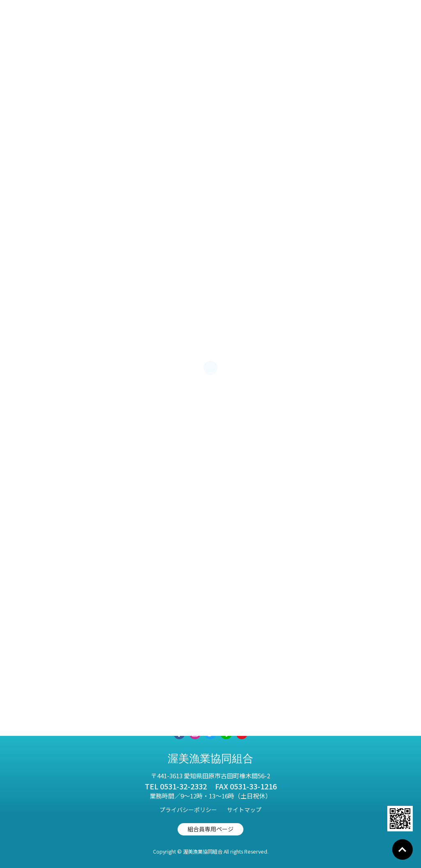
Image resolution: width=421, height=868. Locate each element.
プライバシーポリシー (188, 810)
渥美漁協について (227, 707)
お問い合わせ (365, 707)
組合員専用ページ (210, 829)
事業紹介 (161, 707)
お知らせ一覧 (299, 707)
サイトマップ (244, 810)
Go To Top (402, 849)
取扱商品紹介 (102, 707)
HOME (46, 707)
